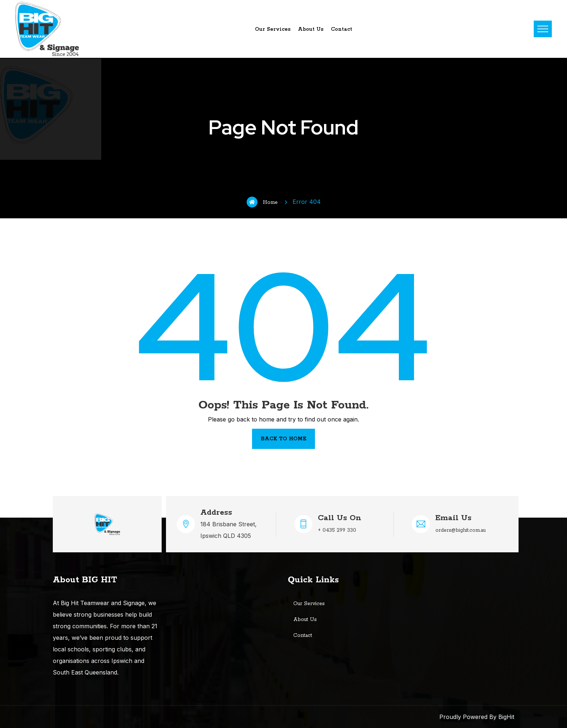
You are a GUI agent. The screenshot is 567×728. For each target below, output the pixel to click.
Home (262, 202)
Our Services (273, 29)
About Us (311, 29)
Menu (543, 29)
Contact (342, 29)
